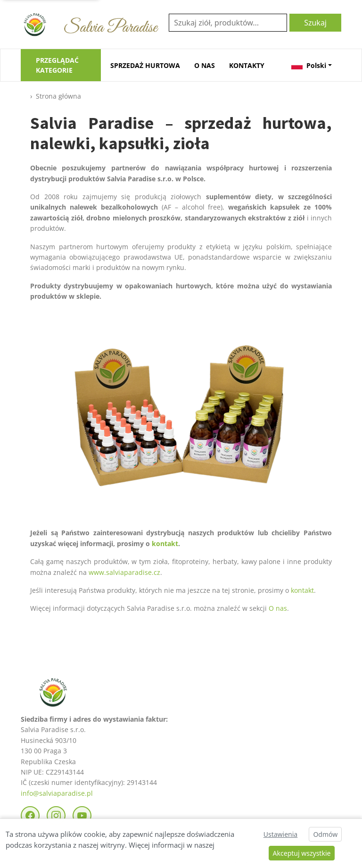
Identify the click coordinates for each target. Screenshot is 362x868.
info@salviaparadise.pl (57, 793)
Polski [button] (309, 65)
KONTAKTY (247, 65)
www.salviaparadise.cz (124, 572)
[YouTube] (82, 816)
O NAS (205, 65)
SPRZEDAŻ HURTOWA (145, 65)
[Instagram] (56, 816)
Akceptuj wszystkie (302, 853)
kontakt (165, 544)
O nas (278, 608)
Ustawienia (280, 834)
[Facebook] (30, 816)
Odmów (325, 834)
